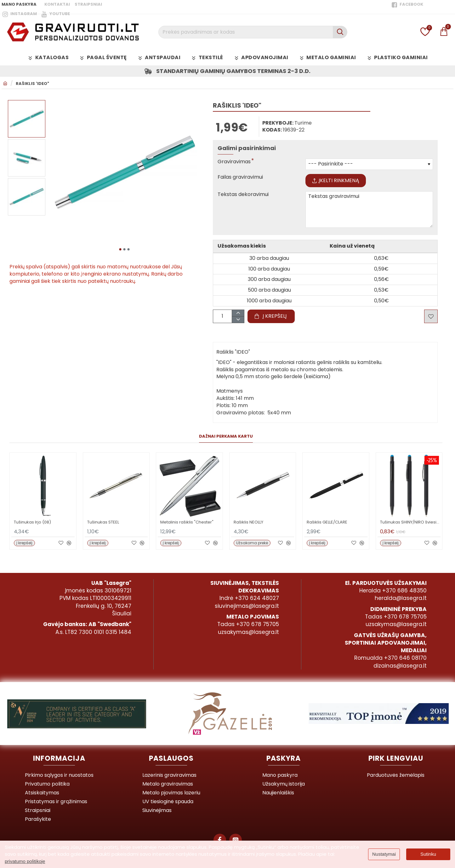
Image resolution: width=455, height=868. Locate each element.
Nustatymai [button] (384, 854)
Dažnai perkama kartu (226, 437)
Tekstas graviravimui (369, 210)
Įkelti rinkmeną (336, 180)
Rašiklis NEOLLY (248, 522)
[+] (238, 313)
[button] (120, 249)
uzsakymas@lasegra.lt (248, 632)
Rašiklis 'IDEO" (32, 84)
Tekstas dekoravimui (243, 195)
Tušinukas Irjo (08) (32, 522)
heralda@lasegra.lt (401, 598)
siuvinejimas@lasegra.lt (247, 606)
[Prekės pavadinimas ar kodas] (340, 32)
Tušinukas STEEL (103, 522)
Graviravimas (234, 162)
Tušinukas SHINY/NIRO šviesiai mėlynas (410, 522)
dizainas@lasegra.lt (400, 666)
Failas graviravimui (240, 177)
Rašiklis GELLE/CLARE (327, 522)
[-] (238, 319)
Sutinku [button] (428, 854)
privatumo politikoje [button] (25, 861)
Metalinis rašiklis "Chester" (187, 522)
